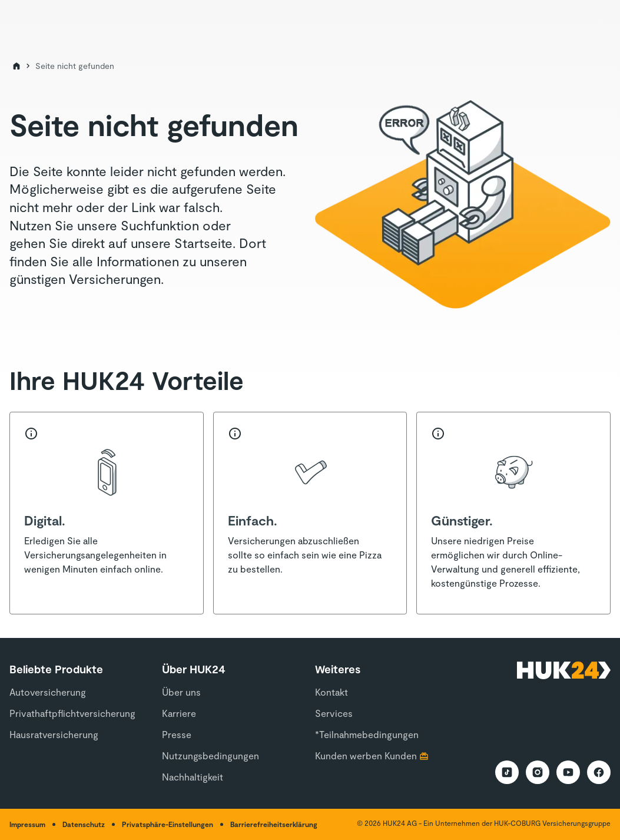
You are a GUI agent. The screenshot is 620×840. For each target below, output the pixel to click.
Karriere (179, 713)
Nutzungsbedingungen (210, 755)
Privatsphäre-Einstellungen (168, 824)
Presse (177, 734)
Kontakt (331, 692)
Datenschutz (84, 824)
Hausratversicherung (54, 734)
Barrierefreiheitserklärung (274, 824)
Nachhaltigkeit (193, 777)
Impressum (27, 824)
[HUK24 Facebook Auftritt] (599, 772)
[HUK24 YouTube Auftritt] (568, 772)
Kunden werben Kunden (366, 755)
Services (334, 713)
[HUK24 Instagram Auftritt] (538, 772)
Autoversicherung (48, 692)
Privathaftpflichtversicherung (72, 713)
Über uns (181, 692)
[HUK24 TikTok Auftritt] (507, 772)
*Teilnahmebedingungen (367, 734)
